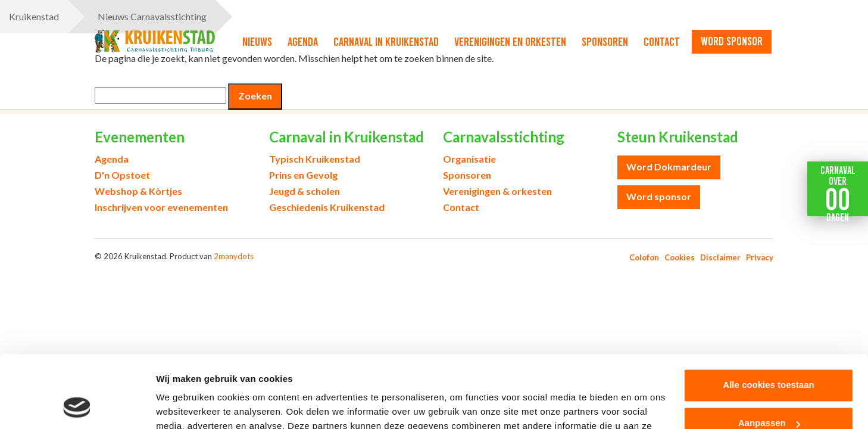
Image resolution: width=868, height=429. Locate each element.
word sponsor (732, 41)
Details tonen (184, 405)
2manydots (234, 256)
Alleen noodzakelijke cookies (769, 394)
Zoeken (255, 96)
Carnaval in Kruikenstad (386, 42)
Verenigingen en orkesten (510, 42)
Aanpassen (769, 355)
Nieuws (257, 42)
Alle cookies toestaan (768, 317)
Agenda (303, 42)
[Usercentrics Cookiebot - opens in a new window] (77, 406)
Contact (662, 42)
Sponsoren (605, 42)
